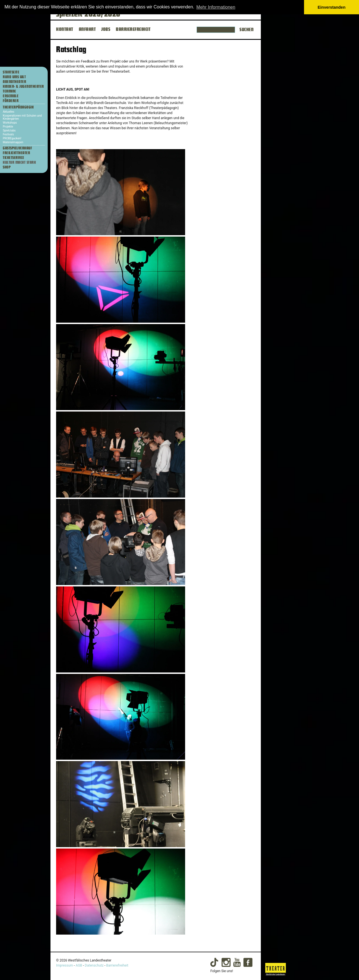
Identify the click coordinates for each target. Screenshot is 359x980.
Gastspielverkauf (17, 148)
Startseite (11, 72)
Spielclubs (9, 130)
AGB (79, 965)
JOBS (106, 29)
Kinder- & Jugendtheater (23, 87)
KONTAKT (65, 29)
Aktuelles (9, 112)
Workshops (10, 123)
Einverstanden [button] (332, 7)
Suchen (247, 30)
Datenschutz (94, 965)
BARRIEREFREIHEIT (133, 29)
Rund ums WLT (14, 77)
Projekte (8, 127)
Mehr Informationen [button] (216, 7)
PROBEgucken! (12, 138)
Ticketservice (14, 158)
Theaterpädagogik (18, 107)
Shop (7, 167)
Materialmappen (13, 142)
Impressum (65, 965)
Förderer (11, 101)
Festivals (8, 134)
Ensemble (11, 96)
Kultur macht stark (19, 163)
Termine (10, 91)
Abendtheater (14, 82)
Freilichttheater (16, 153)
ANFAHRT (87, 29)
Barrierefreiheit (117, 965)
